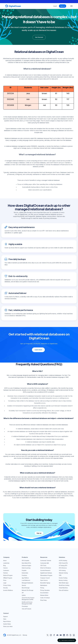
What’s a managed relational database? (37, 154)
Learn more (38, 349)
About (5, 560)
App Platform (25, 578)
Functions (24, 575)
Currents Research (45, 570)
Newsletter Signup (45, 583)
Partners (6, 573)
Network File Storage (28, 590)
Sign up (63, 6)
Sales (5, 619)
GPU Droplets (25, 560)
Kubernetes (25, 573)
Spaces (24, 585)
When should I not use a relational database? (38, 487)
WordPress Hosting (64, 585)
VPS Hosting (62, 570)
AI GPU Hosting (63, 560)
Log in (55, 6)
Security (5, 588)
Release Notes (44, 595)
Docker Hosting (63, 578)
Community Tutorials (46, 560)
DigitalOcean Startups (46, 573)
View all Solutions (64, 590)
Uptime (24, 595)
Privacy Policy (7, 585)
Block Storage (26, 588)
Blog (4, 565)
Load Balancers (26, 580)
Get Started (39, 37)
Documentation (44, 592)
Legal (5, 583)
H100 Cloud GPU (63, 563)
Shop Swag (43, 600)
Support (5, 616)
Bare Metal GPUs (26, 563)
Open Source (44, 580)
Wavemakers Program (46, 575)
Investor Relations (8, 590)
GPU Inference (63, 568)
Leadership (6, 563)
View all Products (26, 608)
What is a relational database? (37, 69)
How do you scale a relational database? (38, 450)
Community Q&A (45, 563)
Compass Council (45, 578)
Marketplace (44, 585)
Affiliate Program (8, 578)
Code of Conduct (45, 597)
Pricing (42, 588)
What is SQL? (38, 371)
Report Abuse (7, 621)
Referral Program (8, 575)
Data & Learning (26, 568)
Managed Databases (27, 583)
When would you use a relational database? (38, 472)
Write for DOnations (46, 568)
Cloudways (25, 606)
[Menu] (71, 6)
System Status (7, 624)
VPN (60, 575)
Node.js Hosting (63, 580)
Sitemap (25, 635)
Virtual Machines (63, 588)
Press (5, 580)
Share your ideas (8, 626)
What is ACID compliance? (38, 384)
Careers (5, 568)
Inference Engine (26, 565)
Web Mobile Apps (64, 583)
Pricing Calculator (45, 590)
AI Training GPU (63, 565)
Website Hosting (63, 573)
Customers (6, 570)
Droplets (24, 570)
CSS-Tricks (43, 565)
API (23, 592)
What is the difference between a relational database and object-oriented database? (39, 418)
